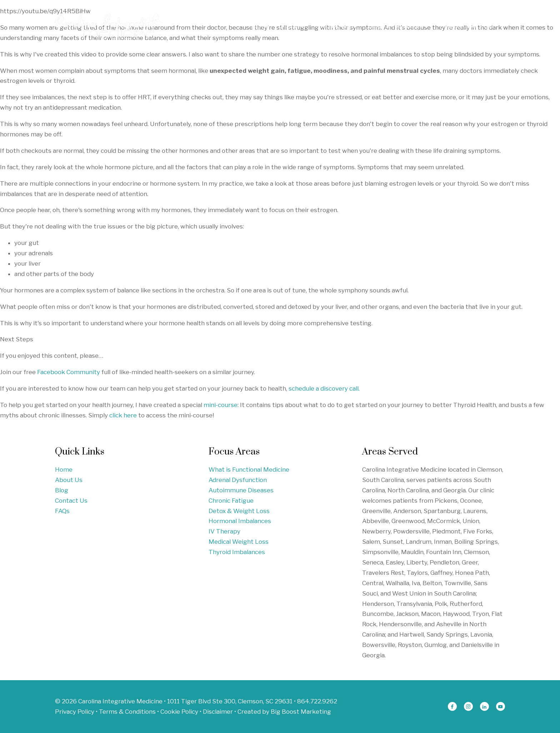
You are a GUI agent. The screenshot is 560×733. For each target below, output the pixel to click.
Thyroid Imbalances (237, 552)
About (292, 26)
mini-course (221, 405)
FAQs (62, 511)
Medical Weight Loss (239, 542)
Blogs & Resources (398, 26)
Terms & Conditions (127, 712)
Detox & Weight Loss (239, 511)
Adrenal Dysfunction (238, 480)
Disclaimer (218, 712)
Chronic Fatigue (231, 501)
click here (123, 415)
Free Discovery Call (467, 26)
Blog (62, 490)
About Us (69, 480)
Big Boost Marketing (301, 712)
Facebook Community (69, 372)
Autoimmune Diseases (241, 490)
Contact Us (71, 501)
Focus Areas (336, 26)
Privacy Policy (75, 712)
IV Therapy (224, 531)
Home (260, 26)
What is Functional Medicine (249, 470)
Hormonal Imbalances (240, 521)
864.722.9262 (317, 701)
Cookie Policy (179, 712)
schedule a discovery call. (324, 388)
